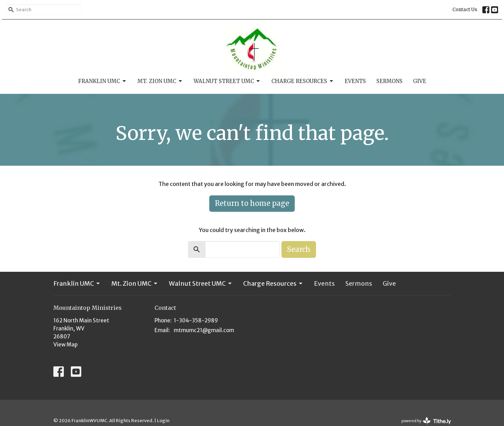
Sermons (389, 81)
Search (299, 249)
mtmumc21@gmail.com (204, 330)
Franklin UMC (103, 81)
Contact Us (465, 10)
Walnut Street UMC (227, 81)
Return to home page (252, 203)
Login (163, 421)
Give (420, 81)
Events (355, 81)
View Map (66, 345)
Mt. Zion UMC (160, 81)
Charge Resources (303, 81)
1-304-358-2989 (196, 320)
